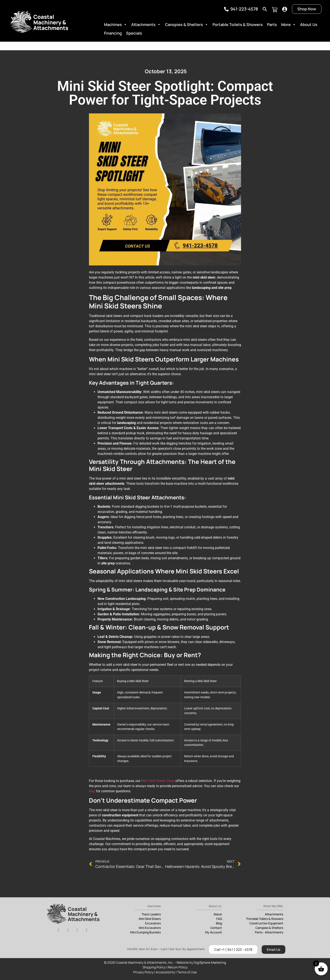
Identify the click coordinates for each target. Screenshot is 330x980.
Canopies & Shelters (187, 24)
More (289, 24)
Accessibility (165, 972)
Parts (272, 24)
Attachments (146, 24)
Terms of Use (187, 972)
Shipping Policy (154, 967)
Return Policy (178, 967)
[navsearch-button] (265, 8)
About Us (309, 24)
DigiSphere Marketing (210, 962)
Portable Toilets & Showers (238, 24)
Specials (134, 33)
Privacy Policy (143, 972)
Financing (113, 33)
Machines (115, 24)
